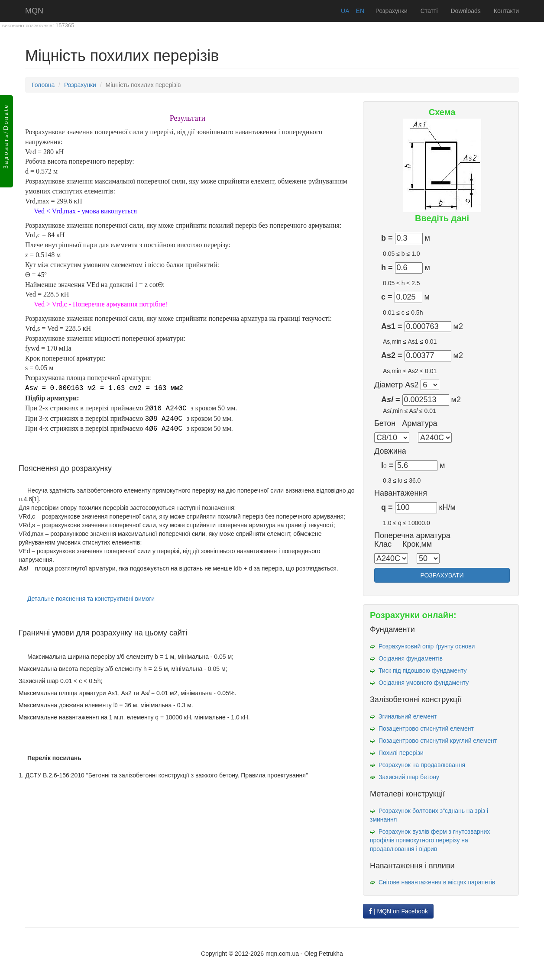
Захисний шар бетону (409, 777)
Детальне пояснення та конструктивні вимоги (91, 599)
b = (387, 238)
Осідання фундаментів (411, 658)
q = (387, 508)
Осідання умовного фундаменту (424, 683)
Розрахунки (392, 11)
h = (387, 268)
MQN (34, 11)
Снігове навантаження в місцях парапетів (437, 882)
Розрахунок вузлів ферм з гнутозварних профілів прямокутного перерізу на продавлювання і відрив (430, 840)
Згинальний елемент (408, 716)
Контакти (506, 11)
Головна (43, 85)
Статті (429, 11)
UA (345, 11)
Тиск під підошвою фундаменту (423, 671)
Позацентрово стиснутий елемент (426, 729)
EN (360, 11)
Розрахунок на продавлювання (422, 765)
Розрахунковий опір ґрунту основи (427, 646)
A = (391, 400)
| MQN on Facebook (398, 911)
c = (387, 297)
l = (387, 466)
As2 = (392, 356)
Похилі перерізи (401, 753)
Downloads (466, 11)
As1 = (392, 327)
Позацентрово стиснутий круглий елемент (438, 741)
